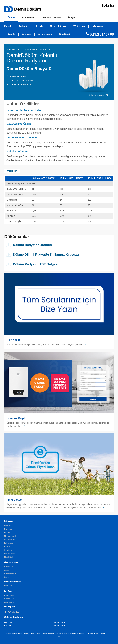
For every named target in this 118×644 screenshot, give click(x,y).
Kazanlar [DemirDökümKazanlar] (11, 34)
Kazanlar (7, 546)
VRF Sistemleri (10, 540)
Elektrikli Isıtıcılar (10, 554)
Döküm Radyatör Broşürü (33, 245)
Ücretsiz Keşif (16, 418)
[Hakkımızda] (52, 18)
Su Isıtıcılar (8, 550)
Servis (7, 577)
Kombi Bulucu (9, 602)
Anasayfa (12, 49)
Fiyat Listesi (64, 34)
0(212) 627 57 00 (102, 34)
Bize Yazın (13, 340)
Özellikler (12, 171)
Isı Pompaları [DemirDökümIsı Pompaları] (98, 26)
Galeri (6, 570)
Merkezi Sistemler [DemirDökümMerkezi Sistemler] (58, 26)
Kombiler (7, 526)
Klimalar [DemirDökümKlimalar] (40, 26)
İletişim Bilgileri (10, 595)
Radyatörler (31, 49)
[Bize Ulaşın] (72, 18)
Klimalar (7, 532)
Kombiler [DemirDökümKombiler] (8, 26)
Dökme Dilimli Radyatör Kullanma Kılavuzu (46, 254)
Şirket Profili (9, 586)
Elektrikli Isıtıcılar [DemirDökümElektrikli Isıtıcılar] (45, 34)
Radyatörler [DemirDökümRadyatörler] (24, 26)
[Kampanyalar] (29, 18)
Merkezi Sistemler (11, 536)
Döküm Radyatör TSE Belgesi (36, 264)
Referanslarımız (10, 574)
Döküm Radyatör (44, 49)
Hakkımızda (9, 567)
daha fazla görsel (97, 95)
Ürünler (21, 49)
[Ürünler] (11, 18)
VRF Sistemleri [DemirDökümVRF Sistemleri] (79, 26)
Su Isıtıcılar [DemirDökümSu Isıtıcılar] (27, 34)
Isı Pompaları (9, 543)
